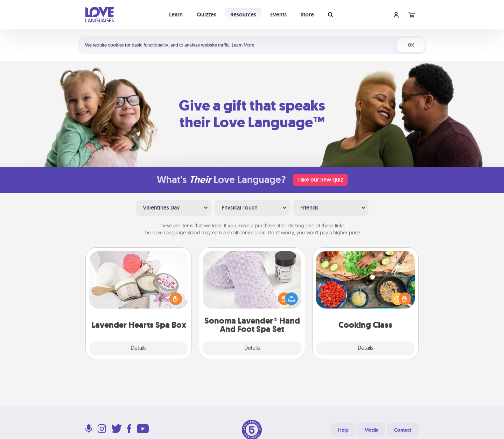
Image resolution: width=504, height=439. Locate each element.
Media (371, 430)
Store (307, 15)
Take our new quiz (320, 180)
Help (343, 430)
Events (278, 15)
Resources (243, 15)
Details (139, 348)
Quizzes (206, 15)
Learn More (243, 45)
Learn (176, 15)
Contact (403, 430)
